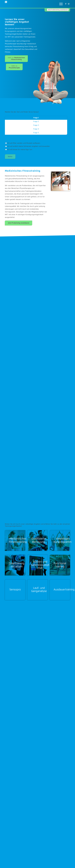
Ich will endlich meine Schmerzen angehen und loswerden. (28, 146)
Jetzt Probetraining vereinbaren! (58, 10)
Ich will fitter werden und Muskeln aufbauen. (23, 143)
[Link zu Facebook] (66, 4)
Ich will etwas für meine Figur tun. (19, 150)
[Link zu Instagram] (69, 4)
